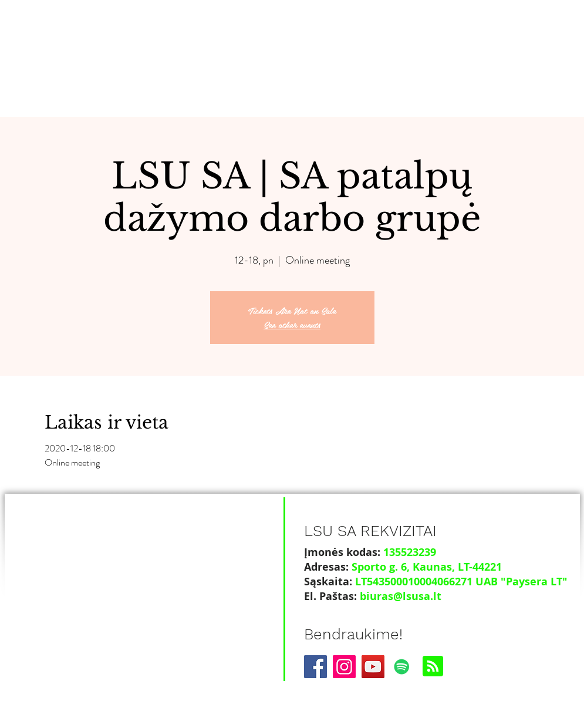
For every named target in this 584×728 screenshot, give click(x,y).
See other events (292, 324)
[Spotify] (402, 667)
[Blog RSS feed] (433, 667)
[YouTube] (373, 667)
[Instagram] (344, 667)
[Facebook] (315, 667)
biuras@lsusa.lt (401, 596)
